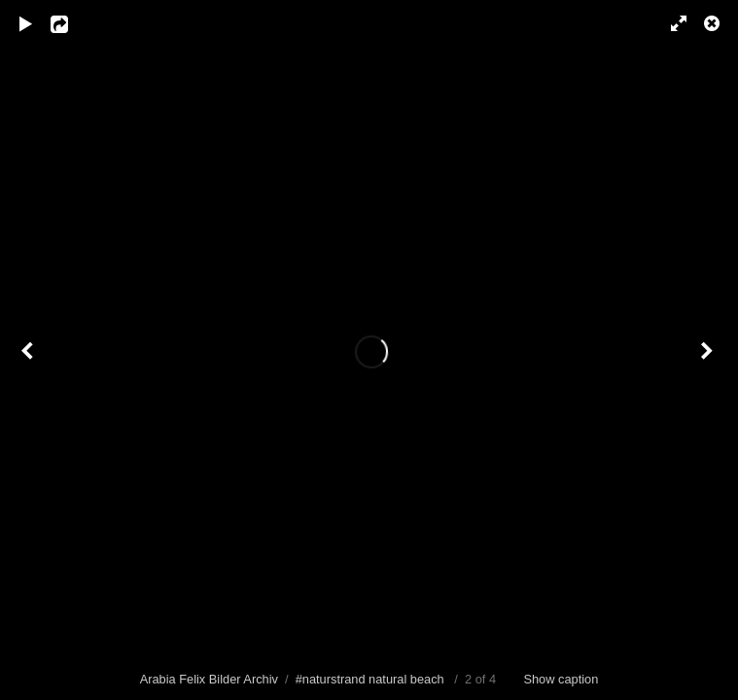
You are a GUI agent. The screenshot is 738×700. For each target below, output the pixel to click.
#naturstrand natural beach (370, 679)
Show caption (561, 679)
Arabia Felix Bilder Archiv (209, 679)
